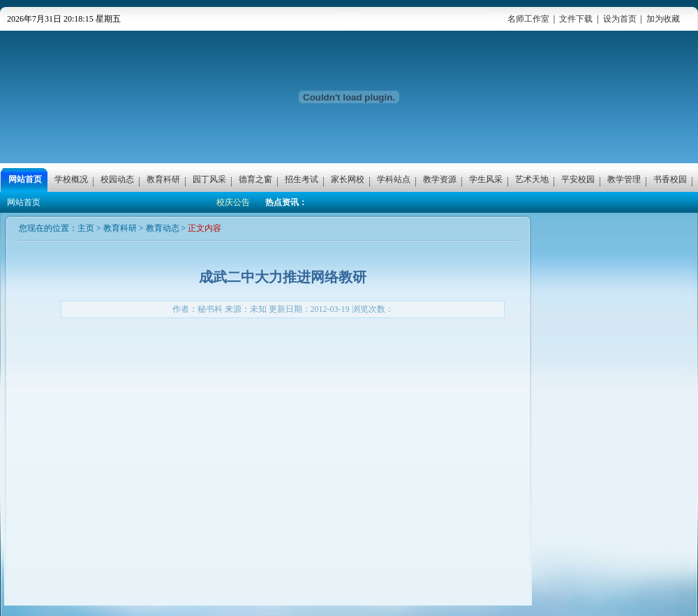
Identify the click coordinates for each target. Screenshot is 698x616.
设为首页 (620, 19)
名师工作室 (528, 19)
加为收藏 (663, 19)
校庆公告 (233, 202)
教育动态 (163, 228)
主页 (86, 228)
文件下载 (576, 19)
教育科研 (120, 228)
